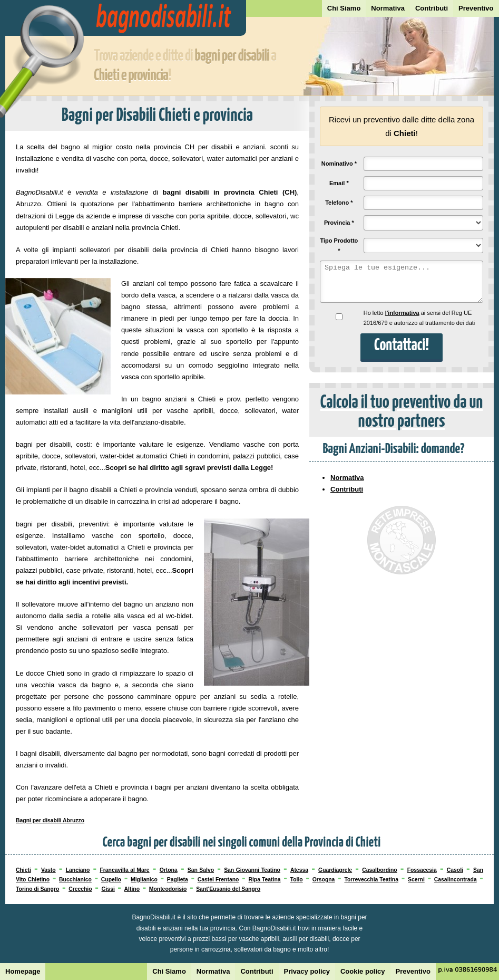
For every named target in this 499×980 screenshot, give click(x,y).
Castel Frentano (218, 880)
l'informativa (402, 313)
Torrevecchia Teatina (371, 880)
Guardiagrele (335, 870)
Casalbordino (379, 870)
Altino (132, 889)
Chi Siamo (344, 8)
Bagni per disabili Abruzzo (50, 820)
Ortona (169, 870)
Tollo (297, 880)
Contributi (432, 8)
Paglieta (178, 880)
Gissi (108, 889)
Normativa (388, 8)
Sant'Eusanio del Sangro (228, 889)
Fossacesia (422, 870)
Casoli (455, 870)
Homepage (23, 971)
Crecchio (80, 889)
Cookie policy (363, 971)
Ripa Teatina (264, 880)
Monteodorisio (168, 889)
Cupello (111, 880)
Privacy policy (307, 971)
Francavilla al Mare (124, 870)
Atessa (299, 870)
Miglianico (144, 880)
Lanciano (78, 870)
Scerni (416, 880)
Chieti (23, 870)
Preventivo (476, 8)
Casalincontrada (456, 880)
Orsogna (324, 880)
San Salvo (201, 870)
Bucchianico (75, 880)
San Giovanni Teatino (252, 870)
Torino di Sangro (37, 889)
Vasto (48, 870)
